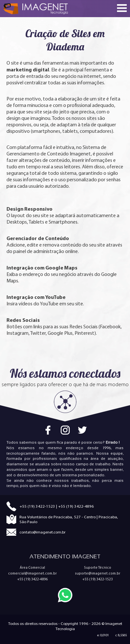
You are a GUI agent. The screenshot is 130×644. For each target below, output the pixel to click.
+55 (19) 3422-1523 (37, 506)
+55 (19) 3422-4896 (76, 506)
